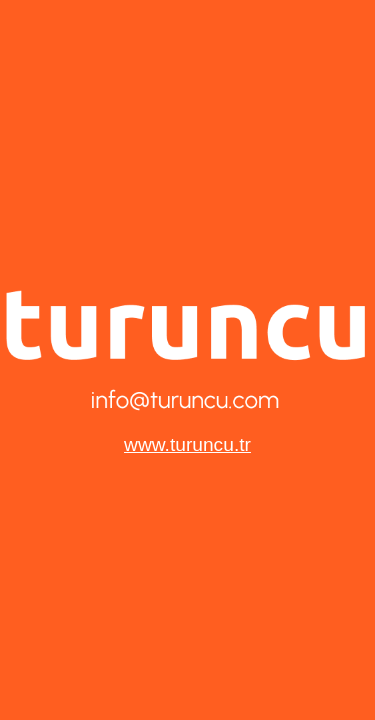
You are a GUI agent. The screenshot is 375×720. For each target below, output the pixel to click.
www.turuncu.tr (187, 444)
